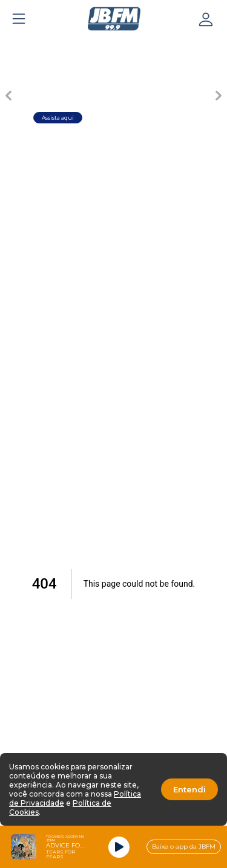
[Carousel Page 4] (156, 46)
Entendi (189, 789)
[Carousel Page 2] (71, 46)
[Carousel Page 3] (114, 46)
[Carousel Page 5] (199, 46)
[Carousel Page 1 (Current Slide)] (29, 46)
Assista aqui (58, 118)
